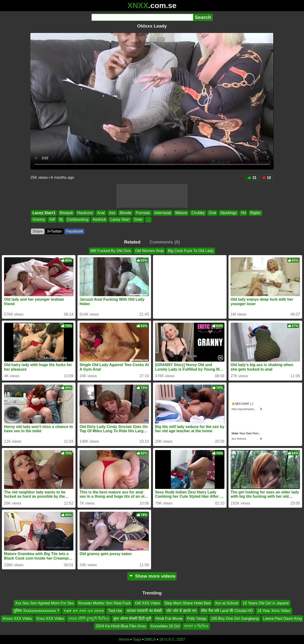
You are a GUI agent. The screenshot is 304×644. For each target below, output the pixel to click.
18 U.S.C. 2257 (172, 639)
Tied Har (115, 611)
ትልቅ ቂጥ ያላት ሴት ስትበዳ (84, 611)
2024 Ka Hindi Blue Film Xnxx (121, 626)
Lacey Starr (120, 220)
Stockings (228, 213)
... (148, 220)
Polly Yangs (197, 618)
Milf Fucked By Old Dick (111, 251)
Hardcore (85, 213)
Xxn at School (227, 603)
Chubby (198, 213)
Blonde (126, 213)
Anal (101, 213)
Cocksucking (78, 220)
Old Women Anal (149, 251)
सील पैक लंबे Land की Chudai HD (227, 611)
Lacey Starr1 (44, 213)
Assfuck (99, 220)
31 (252, 178)
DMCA (150, 639)
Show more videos (152, 576)
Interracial (163, 213)
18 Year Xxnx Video (274, 611)
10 (266, 178)
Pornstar (143, 213)
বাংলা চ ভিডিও (196, 626)
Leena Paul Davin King (283, 618)
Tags (137, 639)
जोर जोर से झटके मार (181, 611)
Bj (61, 220)
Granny (39, 220)
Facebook (75, 231)
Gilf (52, 220)
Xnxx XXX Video (50, 618)
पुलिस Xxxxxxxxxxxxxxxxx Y (36, 611)
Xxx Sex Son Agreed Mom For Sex (45, 603)
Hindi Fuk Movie (169, 618)
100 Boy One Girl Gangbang (235, 618)
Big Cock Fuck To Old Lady (191, 251)
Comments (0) (165, 242)
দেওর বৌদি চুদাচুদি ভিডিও (89, 618)
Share (38, 231)
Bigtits (255, 213)
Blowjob (66, 213)
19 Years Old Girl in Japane (266, 603)
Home (124, 639)
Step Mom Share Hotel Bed (188, 603)
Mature (181, 213)
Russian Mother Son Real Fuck (104, 603)
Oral (212, 213)
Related (132, 242)
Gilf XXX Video (147, 603)
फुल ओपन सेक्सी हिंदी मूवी (132, 618)
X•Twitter (55, 231)
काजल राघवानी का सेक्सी (144, 611)
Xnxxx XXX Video (17, 618)
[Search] (142, 17)
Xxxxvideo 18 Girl (165, 626)
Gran (138, 220)
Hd (243, 213)
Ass (112, 213)
